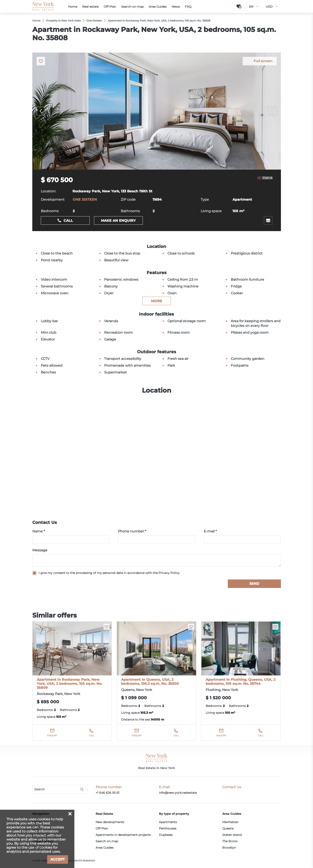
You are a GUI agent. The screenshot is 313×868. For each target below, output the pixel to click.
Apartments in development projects (123, 835)
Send (254, 584)
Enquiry (52, 736)
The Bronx (230, 841)
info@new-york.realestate (178, 793)
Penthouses (168, 828)
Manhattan (230, 822)
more (157, 301)
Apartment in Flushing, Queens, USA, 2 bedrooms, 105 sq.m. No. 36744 (241, 682)
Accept (58, 859)
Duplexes (166, 835)
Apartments (168, 822)
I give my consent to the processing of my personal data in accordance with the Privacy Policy (109, 573)
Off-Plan (102, 828)
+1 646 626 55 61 (108, 793)
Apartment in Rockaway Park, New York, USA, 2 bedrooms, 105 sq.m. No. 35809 (69, 684)
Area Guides (105, 848)
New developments (110, 822)
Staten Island (232, 835)
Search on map (107, 841)
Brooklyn (229, 848)
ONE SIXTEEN (85, 199)
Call (68, 221)
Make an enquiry (118, 221)
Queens (228, 828)
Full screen (263, 61)
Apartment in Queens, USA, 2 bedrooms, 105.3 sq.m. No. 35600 (150, 682)
